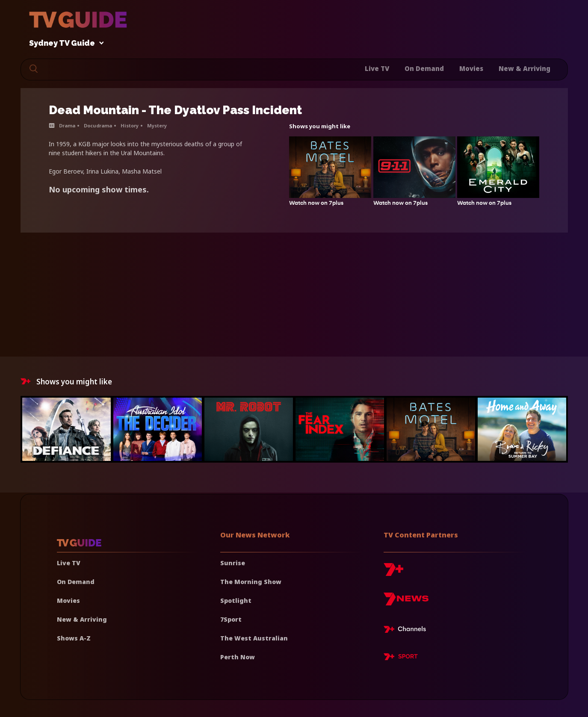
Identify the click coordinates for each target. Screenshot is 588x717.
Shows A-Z (74, 638)
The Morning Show (251, 582)
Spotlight (236, 600)
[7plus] (393, 573)
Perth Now (238, 657)
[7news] (406, 602)
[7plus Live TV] (407, 631)
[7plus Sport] (401, 658)
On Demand (424, 68)
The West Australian (254, 638)
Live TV (377, 68)
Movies (471, 68)
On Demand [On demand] (76, 582)
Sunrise (233, 563)
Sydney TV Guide (64, 43)
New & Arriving (524, 68)
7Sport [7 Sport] (231, 619)
